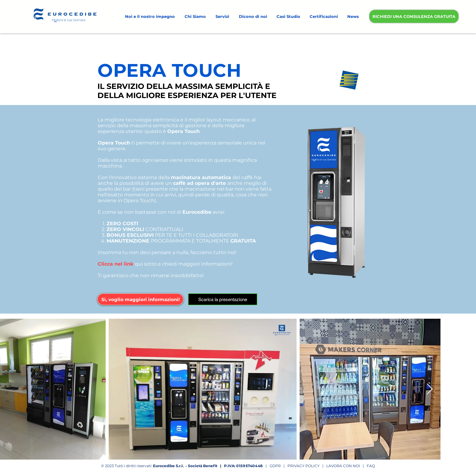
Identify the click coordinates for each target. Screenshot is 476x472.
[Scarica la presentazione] (223, 299)
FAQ (371, 466)
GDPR (275, 466)
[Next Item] (430, 389)
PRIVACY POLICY (304, 466)
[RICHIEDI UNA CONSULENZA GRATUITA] (414, 16)
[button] (140, 299)
